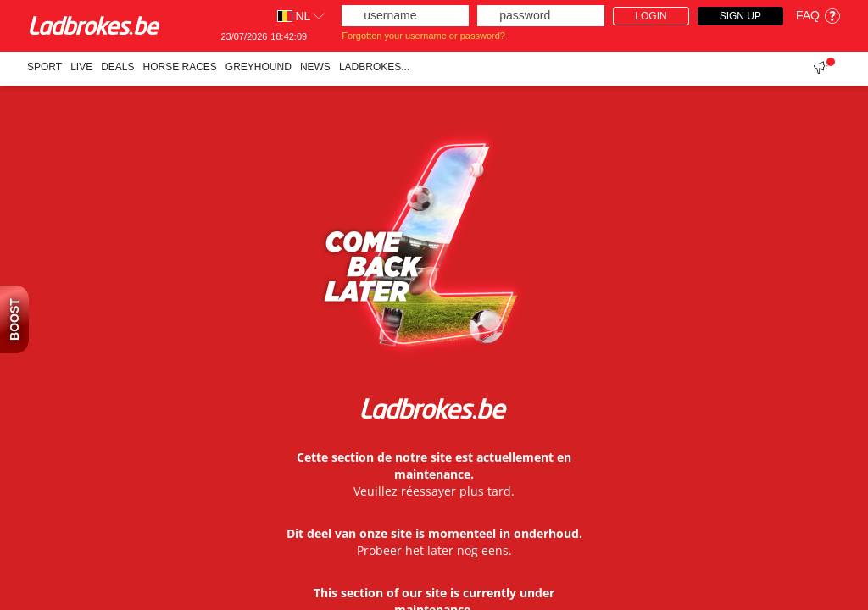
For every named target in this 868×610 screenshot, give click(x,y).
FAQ (818, 15)
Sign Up (740, 16)
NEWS (315, 67)
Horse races (180, 67)
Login (651, 16)
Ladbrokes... (374, 67)
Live (81, 67)
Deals (117, 67)
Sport (45, 67)
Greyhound (259, 67)
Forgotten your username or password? (423, 36)
